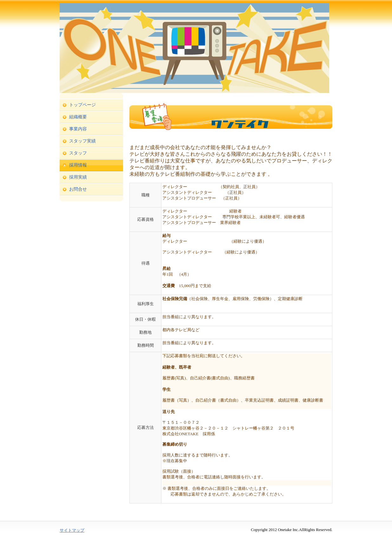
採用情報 (78, 165)
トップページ (82, 105)
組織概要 (78, 117)
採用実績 (78, 177)
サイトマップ (72, 530)
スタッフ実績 (82, 141)
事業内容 (78, 129)
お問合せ (78, 189)
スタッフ (78, 153)
